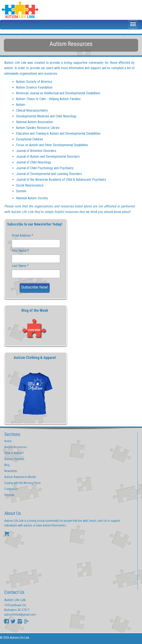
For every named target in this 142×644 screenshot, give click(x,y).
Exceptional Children (30, 139)
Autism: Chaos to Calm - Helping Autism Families (48, 99)
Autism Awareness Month (20, 477)
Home (8, 441)
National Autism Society (32, 198)
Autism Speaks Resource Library (38, 128)
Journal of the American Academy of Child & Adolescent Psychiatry (61, 180)
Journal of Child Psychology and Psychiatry (45, 168)
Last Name (20, 266)
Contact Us (11, 489)
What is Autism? (14, 453)
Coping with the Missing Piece (22, 483)
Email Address (22, 236)
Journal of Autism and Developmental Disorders (48, 157)
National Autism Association (35, 122)
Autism (21, 105)
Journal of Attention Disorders (36, 151)
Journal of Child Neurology (34, 162)
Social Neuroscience (30, 185)
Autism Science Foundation (34, 87)
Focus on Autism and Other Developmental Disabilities (52, 145)
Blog (7, 465)
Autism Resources (16, 447)
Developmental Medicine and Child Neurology (46, 116)
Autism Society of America (34, 82)
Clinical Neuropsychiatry (32, 110)
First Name (20, 251)
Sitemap (9, 495)
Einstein (21, 191)
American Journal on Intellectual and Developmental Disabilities (58, 93)
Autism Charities (14, 459)
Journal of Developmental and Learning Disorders (49, 174)
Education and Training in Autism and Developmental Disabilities (58, 133)
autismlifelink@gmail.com (20, 615)
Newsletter (11, 471)
